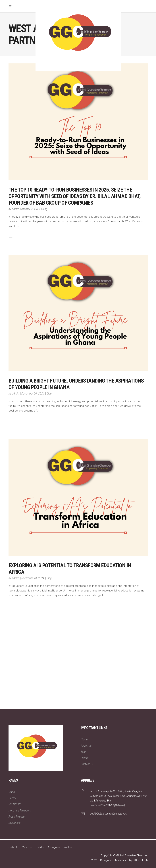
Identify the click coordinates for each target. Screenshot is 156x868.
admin (15, 209)
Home (84, 739)
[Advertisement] (78, 670)
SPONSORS (15, 804)
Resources (15, 823)
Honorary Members (20, 810)
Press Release (17, 817)
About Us (86, 746)
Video (12, 792)
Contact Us (87, 764)
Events (85, 758)
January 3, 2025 (31, 209)
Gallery (12, 798)
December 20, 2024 (33, 578)
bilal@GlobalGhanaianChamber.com (109, 814)
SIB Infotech (140, 860)
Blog (45, 209)
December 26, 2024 (33, 393)
